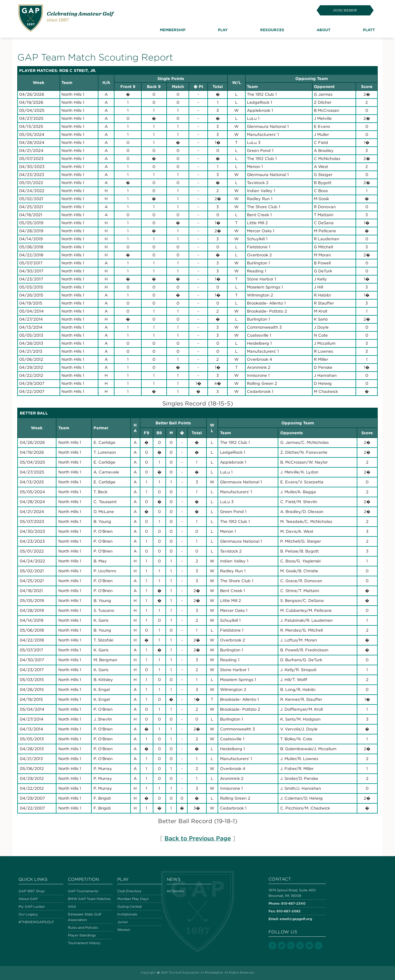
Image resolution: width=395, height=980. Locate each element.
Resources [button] (272, 30)
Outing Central (129, 906)
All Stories (175, 891)
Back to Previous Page (198, 838)
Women (124, 930)
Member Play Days (133, 899)
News (174, 879)
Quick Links (33, 879)
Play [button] (223, 30)
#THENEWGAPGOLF (36, 922)
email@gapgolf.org (296, 919)
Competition (83, 879)
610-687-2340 (293, 903)
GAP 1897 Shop (31, 891)
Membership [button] (173, 30)
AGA (72, 906)
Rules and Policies (83, 927)
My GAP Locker (32, 906)
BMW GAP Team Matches (89, 899)
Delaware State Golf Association (85, 917)
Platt (369, 30)
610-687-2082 (289, 911)
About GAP (28, 899)
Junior (123, 922)
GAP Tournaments (83, 891)
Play (123, 879)
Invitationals (127, 914)
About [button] (324, 30)
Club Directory (129, 891)
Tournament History (84, 943)
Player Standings (82, 935)
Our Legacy (28, 914)
